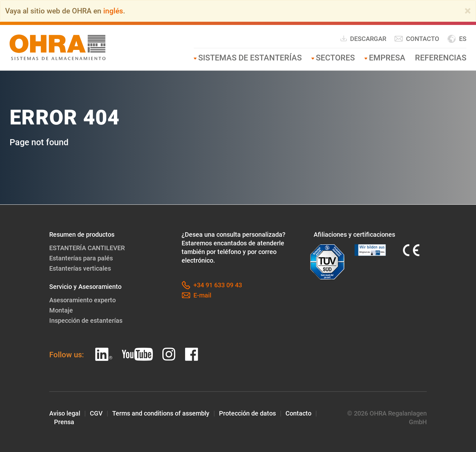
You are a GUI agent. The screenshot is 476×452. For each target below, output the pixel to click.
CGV (96, 413)
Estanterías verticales (80, 268)
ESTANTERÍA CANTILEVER (87, 248)
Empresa (387, 58)
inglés (113, 11)
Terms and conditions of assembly (161, 413)
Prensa (64, 422)
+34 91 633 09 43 (212, 285)
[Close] (468, 11)
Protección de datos (247, 413)
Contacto (417, 39)
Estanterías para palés (81, 258)
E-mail (196, 295)
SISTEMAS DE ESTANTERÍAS (250, 58)
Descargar (363, 39)
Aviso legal (65, 413)
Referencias (441, 58)
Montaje (61, 310)
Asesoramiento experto (82, 300)
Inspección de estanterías (86, 321)
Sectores (335, 58)
